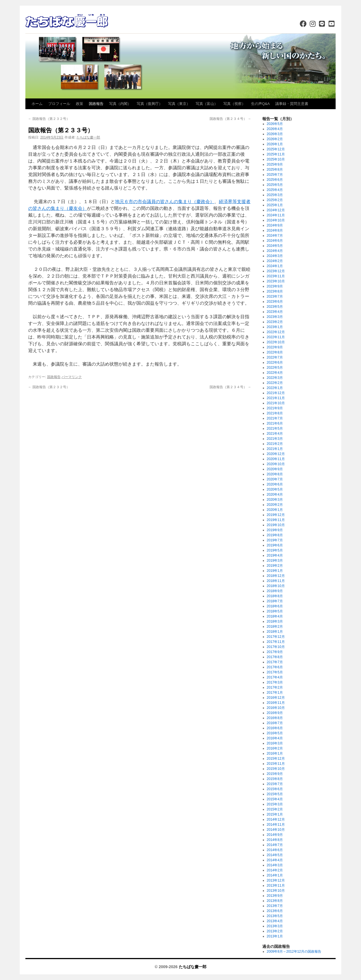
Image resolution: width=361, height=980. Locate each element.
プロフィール (59, 104)
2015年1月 (275, 814)
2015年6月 (275, 789)
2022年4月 (275, 373)
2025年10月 (276, 159)
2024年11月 (276, 215)
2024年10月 (276, 220)
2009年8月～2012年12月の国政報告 (294, 952)
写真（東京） (179, 104)
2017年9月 (275, 652)
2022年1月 (275, 388)
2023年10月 (276, 281)
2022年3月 (275, 378)
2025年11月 (276, 154)
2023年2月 (275, 322)
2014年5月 (275, 855)
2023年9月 (275, 286)
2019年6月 (275, 545)
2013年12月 (276, 880)
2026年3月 (275, 134)
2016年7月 (275, 723)
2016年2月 (275, 748)
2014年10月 (276, 830)
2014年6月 (275, 850)
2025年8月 (275, 170)
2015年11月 (276, 764)
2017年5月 (275, 672)
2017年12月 (276, 637)
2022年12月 (276, 332)
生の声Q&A (260, 104)
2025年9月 (275, 164)
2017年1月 (275, 693)
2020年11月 (276, 459)
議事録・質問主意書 (292, 104)
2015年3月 (275, 804)
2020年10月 (276, 464)
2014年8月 (275, 840)
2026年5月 (275, 124)
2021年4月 (275, 434)
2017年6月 (275, 667)
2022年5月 (275, 368)
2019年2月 (275, 566)
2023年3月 (275, 317)
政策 (80, 104)
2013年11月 (276, 885)
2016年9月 (275, 713)
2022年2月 (275, 383)
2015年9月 (275, 774)
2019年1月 (275, 571)
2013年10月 (276, 891)
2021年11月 (276, 398)
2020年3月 (275, 500)
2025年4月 (275, 190)
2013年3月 (275, 926)
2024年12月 (276, 210)
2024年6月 (275, 241)
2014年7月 (275, 845)
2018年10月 (276, 586)
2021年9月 (275, 408)
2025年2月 (275, 200)
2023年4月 (275, 312)
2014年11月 (276, 825)
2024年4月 (275, 251)
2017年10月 (276, 647)
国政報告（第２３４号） (230, 119)
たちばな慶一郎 (88, 137)
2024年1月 (275, 266)
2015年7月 (275, 784)
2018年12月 (276, 576)
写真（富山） (207, 104)
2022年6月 (275, 362)
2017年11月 (276, 642)
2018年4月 (275, 616)
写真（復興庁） (150, 104)
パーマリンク (72, 377)
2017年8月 (275, 657)
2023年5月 (275, 307)
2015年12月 (276, 759)
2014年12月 (276, 819)
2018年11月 (276, 581)
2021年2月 (275, 444)
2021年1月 (275, 449)
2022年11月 (276, 337)
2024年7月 (275, 236)
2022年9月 (275, 347)
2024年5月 (275, 246)
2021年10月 (276, 403)
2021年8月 (275, 413)
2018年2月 (275, 627)
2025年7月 (275, 175)
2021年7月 (275, 418)
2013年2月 (275, 931)
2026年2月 (275, 139)
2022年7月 (275, 357)
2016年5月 (275, 733)
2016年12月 (276, 698)
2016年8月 (275, 718)
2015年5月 (275, 794)
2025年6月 (275, 180)
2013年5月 (275, 916)
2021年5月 (275, 429)
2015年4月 (275, 799)
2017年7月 (275, 662)
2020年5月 (275, 489)
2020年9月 (275, 469)
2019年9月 (275, 530)
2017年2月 (275, 687)
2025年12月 (276, 149)
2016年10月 (276, 708)
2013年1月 (275, 936)
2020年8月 (275, 474)
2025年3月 (275, 195)
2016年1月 (275, 753)
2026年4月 (275, 129)
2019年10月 (276, 525)
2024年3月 (275, 256)
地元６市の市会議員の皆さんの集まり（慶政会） (165, 202)
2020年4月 (275, 495)
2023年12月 (276, 271)
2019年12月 (276, 515)
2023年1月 (275, 327)
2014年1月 (275, 875)
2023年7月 (275, 296)
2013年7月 (275, 906)
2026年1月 (275, 144)
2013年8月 (275, 901)
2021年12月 (276, 393)
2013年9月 (275, 896)
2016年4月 (275, 738)
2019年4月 (275, 555)
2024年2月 (275, 261)
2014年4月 (275, 860)
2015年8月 (275, 779)
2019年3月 (275, 561)
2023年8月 (275, 291)
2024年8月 (275, 230)
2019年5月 (275, 550)
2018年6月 (275, 606)
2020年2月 (275, 505)
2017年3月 (275, 682)
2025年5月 (275, 185)
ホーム (37, 104)
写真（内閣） (120, 104)
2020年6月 (275, 484)
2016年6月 (275, 728)
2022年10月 (276, 342)
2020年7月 (275, 479)
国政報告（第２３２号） (49, 119)
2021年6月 (275, 423)
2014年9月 (275, 835)
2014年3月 (275, 865)
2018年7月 (275, 601)
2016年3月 (275, 743)
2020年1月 (275, 510)
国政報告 (96, 104)
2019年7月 (275, 540)
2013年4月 (275, 921)
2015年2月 (275, 809)
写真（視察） (234, 104)
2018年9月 (275, 591)
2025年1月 (275, 205)
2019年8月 (275, 535)
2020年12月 (276, 454)
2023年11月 (276, 276)
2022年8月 (275, 352)
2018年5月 (275, 611)
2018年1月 (275, 632)
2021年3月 (275, 439)
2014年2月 (275, 870)
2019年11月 (276, 520)
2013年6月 (275, 911)
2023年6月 (275, 302)
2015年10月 (276, 769)
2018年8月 (275, 596)
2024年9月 (275, 225)
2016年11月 (276, 703)
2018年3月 (275, 621)
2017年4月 (275, 677)
